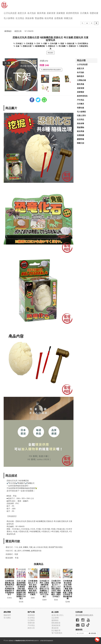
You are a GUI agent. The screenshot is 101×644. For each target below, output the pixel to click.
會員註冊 (55, 615)
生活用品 (20, 18)
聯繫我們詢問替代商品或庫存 (51, 70)
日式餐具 (84, 13)
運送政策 (55, 628)
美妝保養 (29, 18)
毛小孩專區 (9, 18)
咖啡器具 (80, 76)
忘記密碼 (55, 618)
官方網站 (7, 618)
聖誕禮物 (39, 18)
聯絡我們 (7, 615)
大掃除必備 (81, 80)
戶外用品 (80, 100)
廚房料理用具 (72, 13)
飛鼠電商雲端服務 (46, 641)
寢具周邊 (41, 13)
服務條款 (55, 620)
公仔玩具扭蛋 (10, 13)
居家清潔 (51, 13)
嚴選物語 (8, 31)
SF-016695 (29, 31)
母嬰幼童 (94, 13)
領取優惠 (92, 633)
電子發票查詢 (57, 633)
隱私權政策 (56, 623)
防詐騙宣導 (56, 630)
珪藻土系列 (81, 115)
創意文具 (22, 13)
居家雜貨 (61, 13)
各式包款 (32, 13)
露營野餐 (80, 139)
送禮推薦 (58, 18)
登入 (62, 615)
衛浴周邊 (49, 18)
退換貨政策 (56, 625)
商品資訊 (50, 53)
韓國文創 (68, 18)
